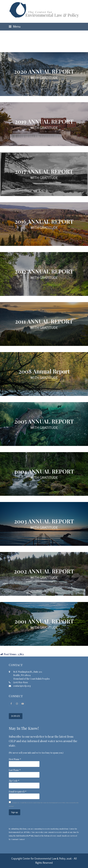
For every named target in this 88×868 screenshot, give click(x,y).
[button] (15, 26)
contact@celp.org (22, 686)
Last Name (15, 770)
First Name (15, 759)
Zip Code (14, 781)
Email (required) (18, 792)
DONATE (16, 716)
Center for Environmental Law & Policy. (44, 859)
